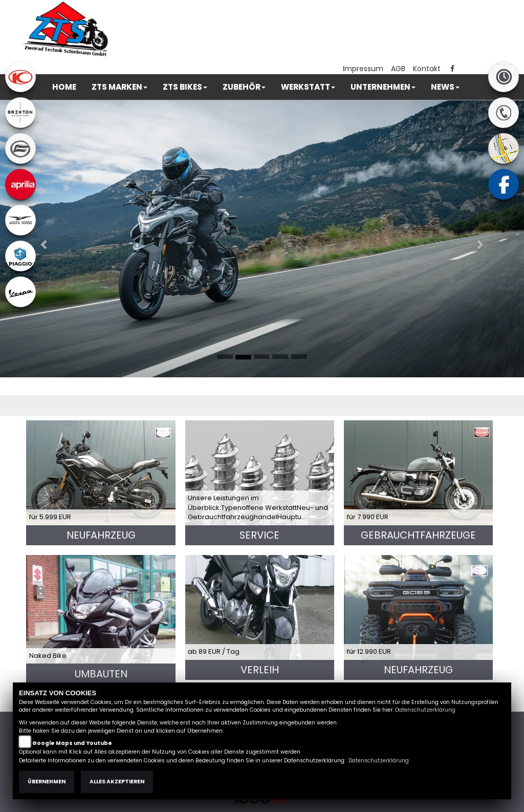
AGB (398, 69)
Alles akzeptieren (117, 782)
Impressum (363, 69)
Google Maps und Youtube (72, 743)
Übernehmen (47, 782)
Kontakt (427, 69)
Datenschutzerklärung (425, 710)
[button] (119, 87)
